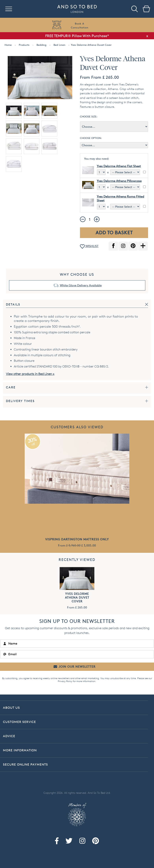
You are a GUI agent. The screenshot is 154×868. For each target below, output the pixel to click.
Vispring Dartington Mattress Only (77, 539)
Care (11, 387)
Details (13, 304)
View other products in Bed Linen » (30, 374)
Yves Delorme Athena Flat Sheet (119, 166)
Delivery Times (20, 401)
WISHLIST (89, 246)
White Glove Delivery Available (81, 285)
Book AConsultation (80, 25)
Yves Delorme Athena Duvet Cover (77, 598)
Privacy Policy (65, 681)
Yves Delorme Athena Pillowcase (119, 181)
